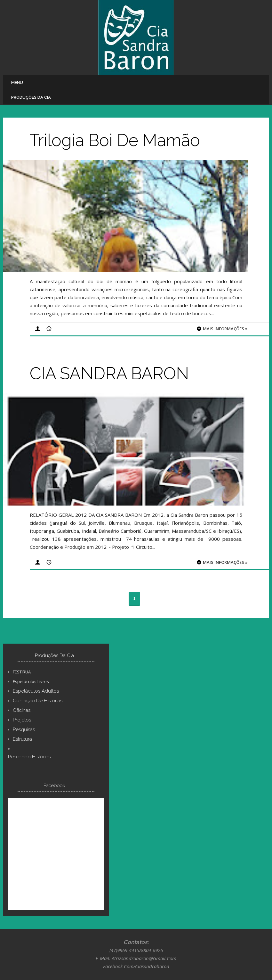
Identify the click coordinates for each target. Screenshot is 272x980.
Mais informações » (225, 329)
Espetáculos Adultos (36, 691)
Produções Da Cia (31, 97)
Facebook (54, 786)
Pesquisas (24, 729)
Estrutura (22, 739)
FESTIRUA (22, 672)
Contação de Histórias (38, 701)
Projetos (22, 720)
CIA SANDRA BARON (109, 373)
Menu (17, 82)
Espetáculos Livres (31, 681)
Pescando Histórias (29, 757)
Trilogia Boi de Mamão (115, 140)
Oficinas (22, 710)
